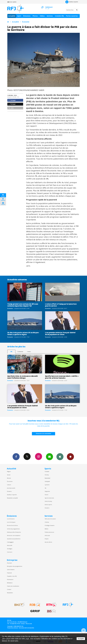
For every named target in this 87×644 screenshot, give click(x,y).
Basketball (47, 478)
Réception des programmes (15, 566)
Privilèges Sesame (50, 525)
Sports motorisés (49, 498)
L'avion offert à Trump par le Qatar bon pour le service (61, 305)
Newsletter (10, 593)
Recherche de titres (12, 525)
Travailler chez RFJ (12, 576)
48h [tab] (11, 352)
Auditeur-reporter (72, 2)
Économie (26, 22)
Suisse (9, 475)
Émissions (27, 16)
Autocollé (10, 545)
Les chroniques (11, 522)
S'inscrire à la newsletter (44, 434)
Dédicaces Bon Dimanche (14, 532)
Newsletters (49, 457)
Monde (9, 478)
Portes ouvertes (72, 16)
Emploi (47, 539)
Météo (47, 529)
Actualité (12, 16)
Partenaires (10, 579)
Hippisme (47, 491)
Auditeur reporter (12, 495)
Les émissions (11, 519)
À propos (9, 563)
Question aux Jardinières (14, 539)
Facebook (16, 457)
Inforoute (47, 535)
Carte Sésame (11, 570)
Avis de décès (48, 542)
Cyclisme (47, 485)
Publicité (9, 573)
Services (50, 16)
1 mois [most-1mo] (29, 352)
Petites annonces (49, 532)
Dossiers (9, 491)
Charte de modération (13, 586)
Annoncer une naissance (14, 535)
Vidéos (42, 16)
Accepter (81, 639)
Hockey (47, 475)
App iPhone (60, 457)
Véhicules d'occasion (50, 519)
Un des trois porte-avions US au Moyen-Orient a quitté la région (23, 333)
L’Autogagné (10, 542)
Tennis (46, 495)
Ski (46, 488)
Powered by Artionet (13, 628)
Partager (12, 100)
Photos (35, 16)
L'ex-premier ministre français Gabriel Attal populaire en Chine (60, 333)
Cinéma (47, 522)
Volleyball (47, 481)
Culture (9, 485)
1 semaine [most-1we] (20, 352)
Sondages (10, 549)
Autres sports (48, 505)
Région (9, 471)
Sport (19, 16)
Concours (10, 552)
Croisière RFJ (59, 16)
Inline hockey (48, 501)
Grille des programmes (13, 529)
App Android (70, 457)
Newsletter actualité (12, 498)
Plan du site (29, 624)
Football (47, 471)
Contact (9, 589)
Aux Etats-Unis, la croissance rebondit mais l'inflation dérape (23, 377)
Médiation (10, 583)
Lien (11, 108)
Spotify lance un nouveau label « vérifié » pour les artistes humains (62, 377)
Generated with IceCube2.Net (26, 628)
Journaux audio (11, 488)
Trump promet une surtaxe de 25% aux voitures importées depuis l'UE (23, 305)
